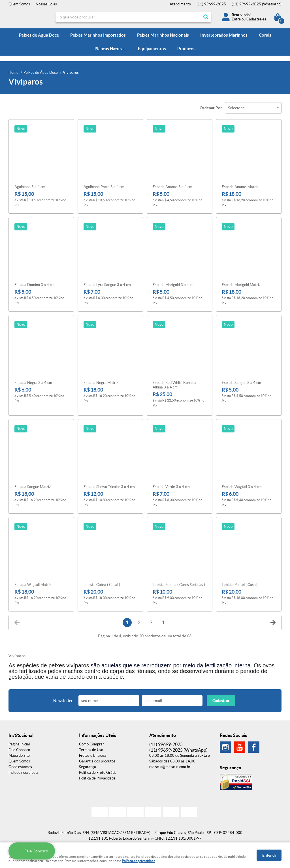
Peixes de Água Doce (39, 35)
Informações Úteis (98, 734)
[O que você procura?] (206, 17)
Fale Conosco (19, 748)
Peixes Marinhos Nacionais (163, 35)
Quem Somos (19, 4)
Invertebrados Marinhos (224, 35)
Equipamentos (152, 49)
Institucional (21, 734)
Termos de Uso (91, 748)
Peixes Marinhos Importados (98, 35)
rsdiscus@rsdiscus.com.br (170, 765)
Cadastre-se (256, 19)
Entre (236, 19)
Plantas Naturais (111, 49)
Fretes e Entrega (93, 754)
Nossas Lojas (46, 4)
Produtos (186, 49)
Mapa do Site (19, 754)
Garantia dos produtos (97, 759)
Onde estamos (20, 765)
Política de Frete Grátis (98, 771)
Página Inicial (19, 742)
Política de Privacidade (97, 776)
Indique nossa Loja (23, 771)
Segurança (88, 765)
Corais (265, 35)
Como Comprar (91, 742)
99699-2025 (211, 4)
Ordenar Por (211, 108)
